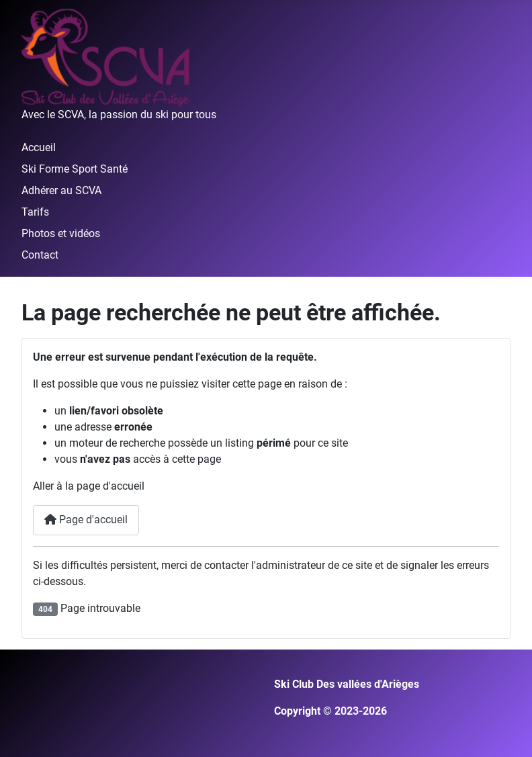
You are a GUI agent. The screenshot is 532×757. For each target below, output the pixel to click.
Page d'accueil (86, 520)
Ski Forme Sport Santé (75, 169)
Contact (40, 255)
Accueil (39, 147)
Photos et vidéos (61, 233)
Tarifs (35, 212)
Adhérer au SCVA (61, 190)
